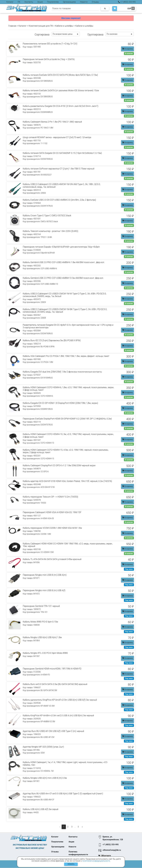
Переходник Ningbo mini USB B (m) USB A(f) (44, 590)
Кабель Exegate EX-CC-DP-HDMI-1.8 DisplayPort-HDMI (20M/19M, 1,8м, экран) (60, 403)
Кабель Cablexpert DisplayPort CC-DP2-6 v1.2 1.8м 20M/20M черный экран (59, 466)
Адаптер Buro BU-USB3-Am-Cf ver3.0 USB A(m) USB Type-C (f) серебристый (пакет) (63, 794)
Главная (12, 26)
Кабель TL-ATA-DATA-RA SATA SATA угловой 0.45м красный (52, 559)
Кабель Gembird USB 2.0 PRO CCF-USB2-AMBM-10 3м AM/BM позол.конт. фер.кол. (63, 278)
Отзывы (95, 2)
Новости (84, 2)
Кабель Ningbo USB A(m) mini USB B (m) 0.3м (45, 778)
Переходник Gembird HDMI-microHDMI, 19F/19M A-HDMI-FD (52, 669)
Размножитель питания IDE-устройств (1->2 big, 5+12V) (50, 44)
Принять (71, 864)
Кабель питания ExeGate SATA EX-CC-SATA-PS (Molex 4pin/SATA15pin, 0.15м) (60, 75)
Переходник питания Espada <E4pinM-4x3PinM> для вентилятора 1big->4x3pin (61, 247)
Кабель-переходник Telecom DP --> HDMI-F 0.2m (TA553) (51, 497)
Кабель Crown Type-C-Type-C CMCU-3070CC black (47, 216)
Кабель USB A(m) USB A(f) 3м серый (41, 809)
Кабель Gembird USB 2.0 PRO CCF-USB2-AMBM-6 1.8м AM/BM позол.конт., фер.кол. (64, 262)
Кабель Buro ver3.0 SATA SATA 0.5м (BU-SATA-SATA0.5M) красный (55, 684)
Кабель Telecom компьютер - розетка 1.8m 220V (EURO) (51, 231)
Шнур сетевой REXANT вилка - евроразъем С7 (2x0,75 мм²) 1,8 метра (57, 137)
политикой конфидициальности (96, 861)
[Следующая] (82, 827)
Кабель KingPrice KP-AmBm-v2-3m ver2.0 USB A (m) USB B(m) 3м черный (58, 715)
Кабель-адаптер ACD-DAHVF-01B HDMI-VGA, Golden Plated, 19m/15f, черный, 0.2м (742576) (67, 481)
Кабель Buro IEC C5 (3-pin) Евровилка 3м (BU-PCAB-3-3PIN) (52, 340)
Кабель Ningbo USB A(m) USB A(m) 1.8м (42, 637)
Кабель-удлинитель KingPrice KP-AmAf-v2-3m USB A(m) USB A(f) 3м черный (60, 700)
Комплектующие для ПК (41, 26)
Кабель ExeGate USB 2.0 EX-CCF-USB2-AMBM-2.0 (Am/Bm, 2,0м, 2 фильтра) (59, 200)
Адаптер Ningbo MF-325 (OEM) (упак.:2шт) (43, 747)
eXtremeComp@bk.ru (112, 850)
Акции (40, 2)
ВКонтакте (106, 856)
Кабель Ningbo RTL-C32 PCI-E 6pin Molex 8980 (45, 653)
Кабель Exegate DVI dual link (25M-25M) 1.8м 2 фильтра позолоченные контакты (62, 372)
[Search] (75, 9)
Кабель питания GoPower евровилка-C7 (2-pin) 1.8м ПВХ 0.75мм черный (59, 169)
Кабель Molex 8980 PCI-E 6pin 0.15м (40, 622)
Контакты (29, 2)
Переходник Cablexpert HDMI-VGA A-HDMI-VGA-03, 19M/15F (52, 512)
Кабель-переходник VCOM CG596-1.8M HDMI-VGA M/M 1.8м (52, 528)
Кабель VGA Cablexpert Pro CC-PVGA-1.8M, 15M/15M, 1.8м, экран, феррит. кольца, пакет (66, 356)
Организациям (69, 2)
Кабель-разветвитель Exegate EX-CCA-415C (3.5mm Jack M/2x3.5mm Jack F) (61, 106)
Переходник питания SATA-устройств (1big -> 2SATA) (49, 59)
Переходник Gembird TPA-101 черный (41, 606)
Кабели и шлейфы (64, 26)
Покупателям (53, 2)
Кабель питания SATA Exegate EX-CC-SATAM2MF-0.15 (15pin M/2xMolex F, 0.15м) (62, 153)
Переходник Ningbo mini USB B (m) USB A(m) (45, 575)
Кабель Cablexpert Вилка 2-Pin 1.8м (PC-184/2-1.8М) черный (52, 122)
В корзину (128, 49)
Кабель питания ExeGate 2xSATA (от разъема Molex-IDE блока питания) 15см (61, 90)
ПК (19, 2)
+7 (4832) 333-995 (127, 2)
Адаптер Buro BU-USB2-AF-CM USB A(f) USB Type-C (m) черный (53, 731)
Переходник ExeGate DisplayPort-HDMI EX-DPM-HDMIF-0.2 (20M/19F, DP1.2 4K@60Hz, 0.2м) (67, 419)
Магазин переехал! (71, 18)
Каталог (10, 2)
